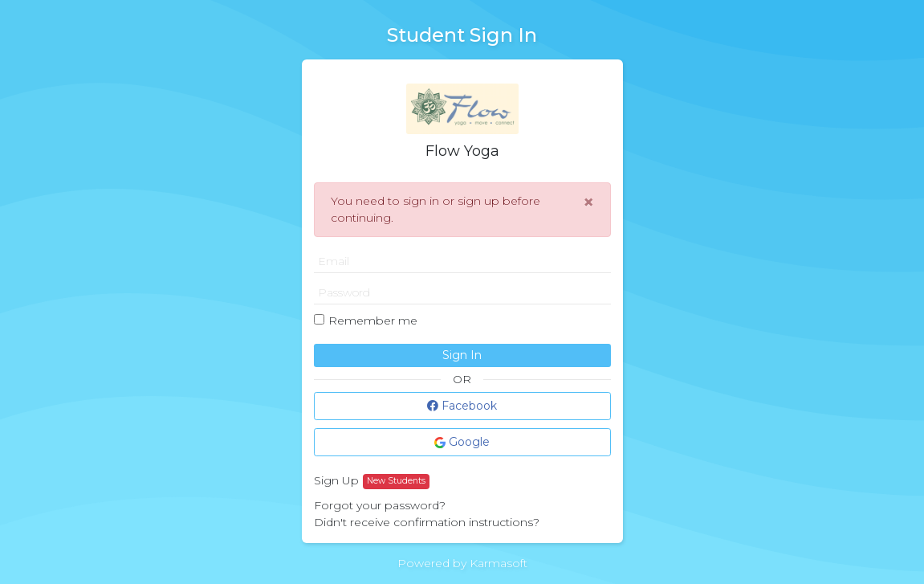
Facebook (462, 406)
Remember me (373, 321)
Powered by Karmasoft (462, 563)
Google (462, 442)
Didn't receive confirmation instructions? (427, 522)
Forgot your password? (380, 505)
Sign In (462, 355)
